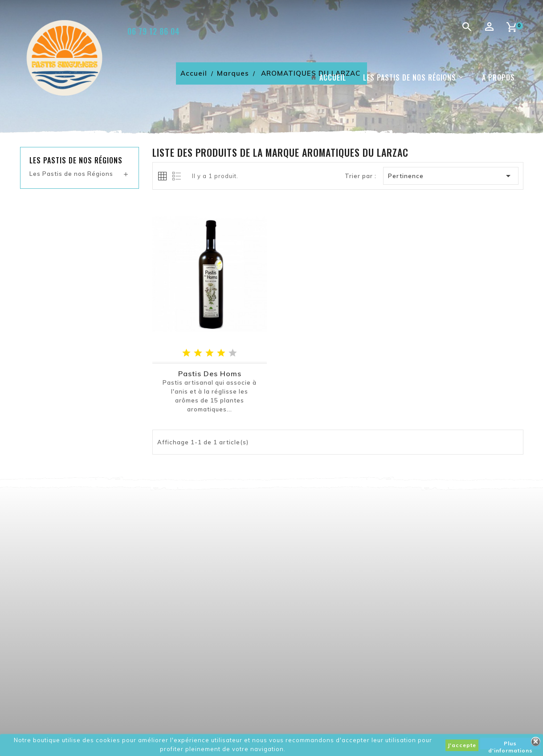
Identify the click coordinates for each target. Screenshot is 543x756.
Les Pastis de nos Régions (71, 174)
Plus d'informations (510, 745)
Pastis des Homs (210, 374)
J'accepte (462, 745)
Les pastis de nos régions (76, 160)
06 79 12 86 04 (154, 31)
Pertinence (451, 176)
